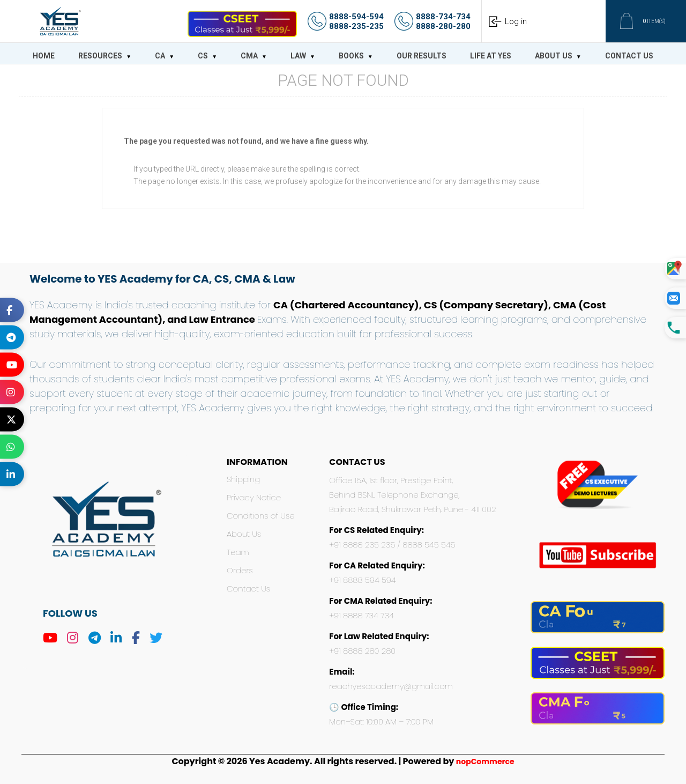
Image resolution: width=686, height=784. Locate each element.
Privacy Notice (254, 497)
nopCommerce (485, 761)
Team (238, 552)
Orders (240, 570)
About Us (244, 534)
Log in (516, 21)
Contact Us (248, 589)
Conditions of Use (261, 516)
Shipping (243, 479)
